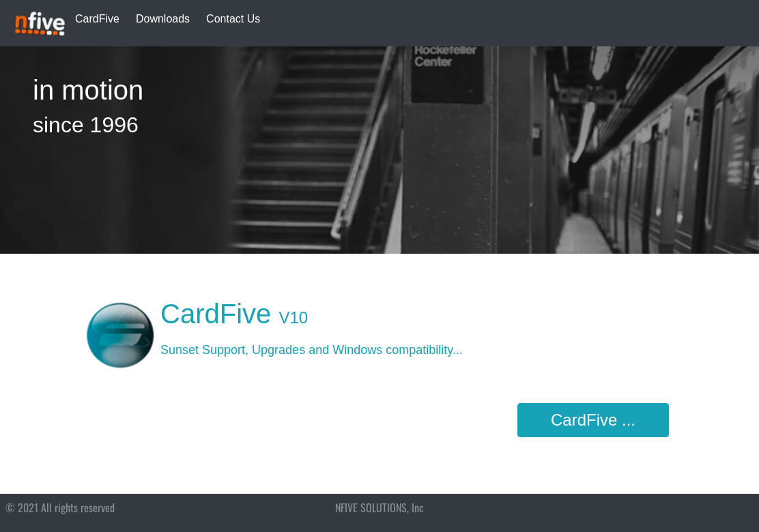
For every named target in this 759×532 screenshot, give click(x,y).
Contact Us (233, 19)
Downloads (163, 19)
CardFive (97, 19)
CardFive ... (593, 420)
